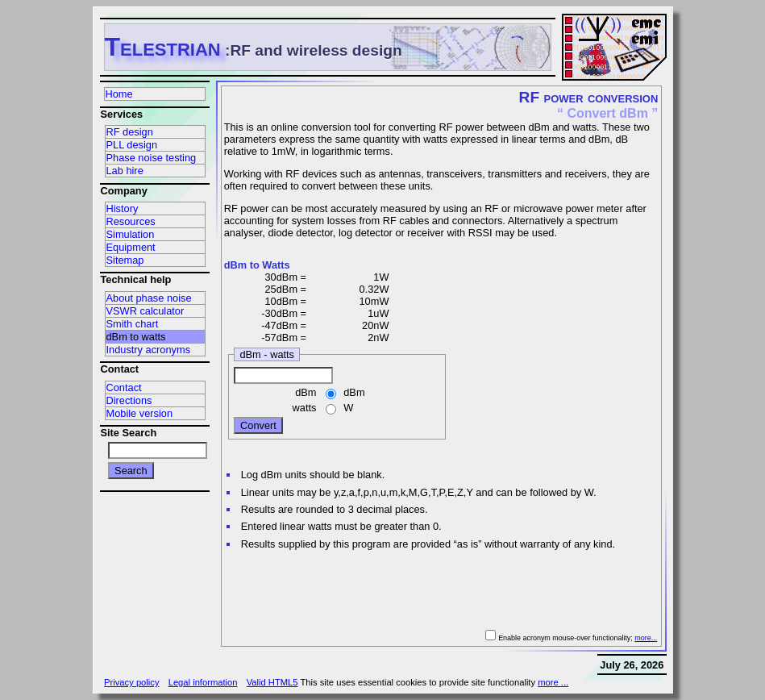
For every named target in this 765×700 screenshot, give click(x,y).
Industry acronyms (149, 350)
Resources (131, 221)
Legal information (203, 682)
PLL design (132, 145)
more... (646, 638)
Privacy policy (131, 682)
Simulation (131, 234)
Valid (272, 682)
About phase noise (149, 298)
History (123, 208)
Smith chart (133, 324)
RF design (130, 132)
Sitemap (125, 260)
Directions (129, 400)
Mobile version (140, 413)
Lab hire (125, 171)
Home (119, 94)
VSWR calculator (146, 311)
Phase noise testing (152, 158)
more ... (553, 682)
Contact (124, 387)
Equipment (131, 247)
